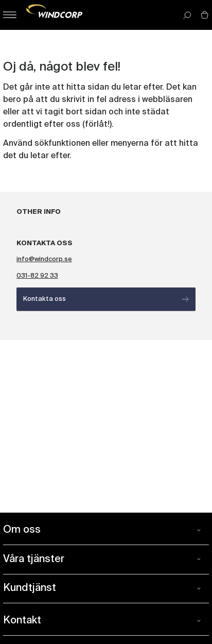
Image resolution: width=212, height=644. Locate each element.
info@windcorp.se (44, 259)
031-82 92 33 (37, 276)
